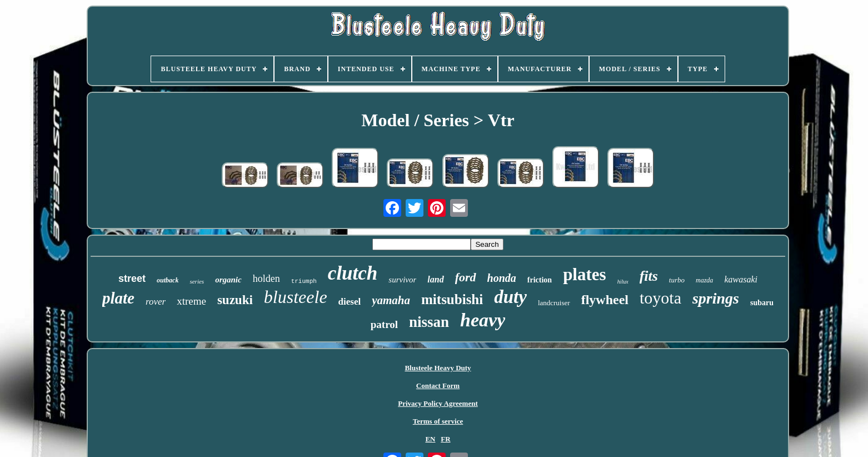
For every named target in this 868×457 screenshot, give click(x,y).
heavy (483, 320)
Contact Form (438, 386)
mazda (704, 280)
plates (585, 274)
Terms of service (438, 421)
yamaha (391, 300)
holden (266, 279)
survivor (402, 280)
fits (649, 276)
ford (466, 277)
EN (430, 439)
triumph (304, 281)
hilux (623, 282)
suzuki (235, 300)
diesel (350, 302)
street (132, 279)
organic (228, 280)
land (435, 279)
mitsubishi (452, 299)
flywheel (605, 300)
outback (168, 280)
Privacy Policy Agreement (438, 403)
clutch (353, 273)
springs (716, 298)
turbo (677, 280)
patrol (384, 324)
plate (118, 298)
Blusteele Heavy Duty (438, 368)
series (197, 281)
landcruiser (554, 303)
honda (502, 278)
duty (510, 297)
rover (156, 302)
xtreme (191, 301)
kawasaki (741, 279)
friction (540, 280)
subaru (762, 303)
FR (445, 439)
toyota (660, 298)
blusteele (296, 297)
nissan (429, 322)
